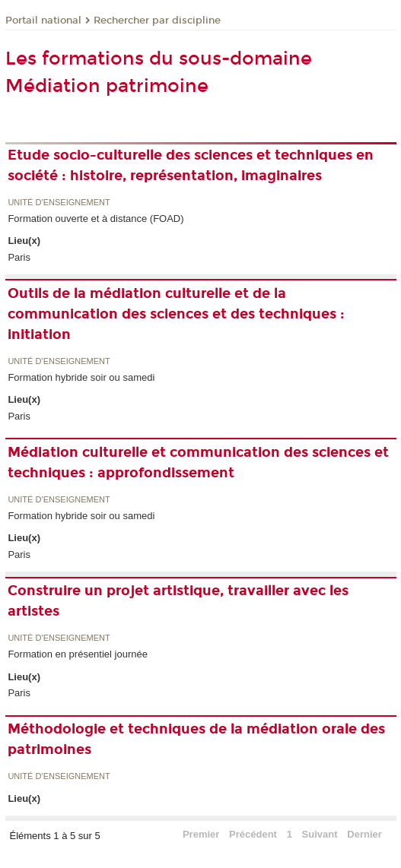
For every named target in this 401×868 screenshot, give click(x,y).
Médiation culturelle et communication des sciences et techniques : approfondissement (198, 463)
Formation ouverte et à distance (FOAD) (95, 219)
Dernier (364, 834)
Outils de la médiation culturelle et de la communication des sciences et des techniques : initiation (176, 314)
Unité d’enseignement (59, 203)
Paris (19, 257)
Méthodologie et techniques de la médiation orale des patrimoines (196, 739)
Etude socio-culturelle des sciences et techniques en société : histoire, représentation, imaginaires (191, 165)
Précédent (253, 834)
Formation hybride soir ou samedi (81, 377)
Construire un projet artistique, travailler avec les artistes (178, 601)
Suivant (320, 834)
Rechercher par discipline (157, 21)
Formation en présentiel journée (78, 654)
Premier (201, 834)
